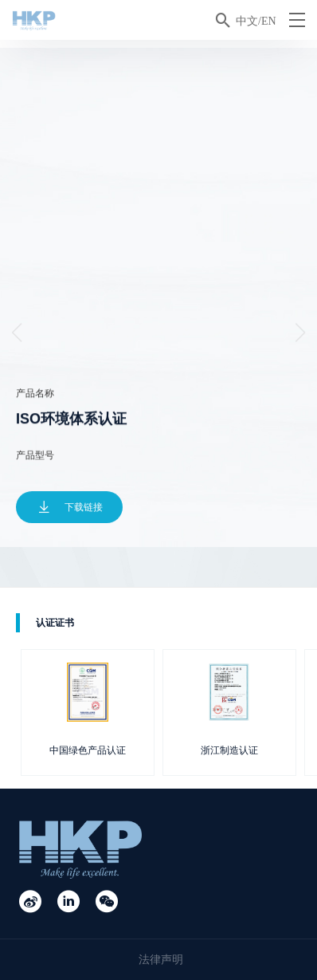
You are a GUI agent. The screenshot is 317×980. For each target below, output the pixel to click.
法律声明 (161, 959)
